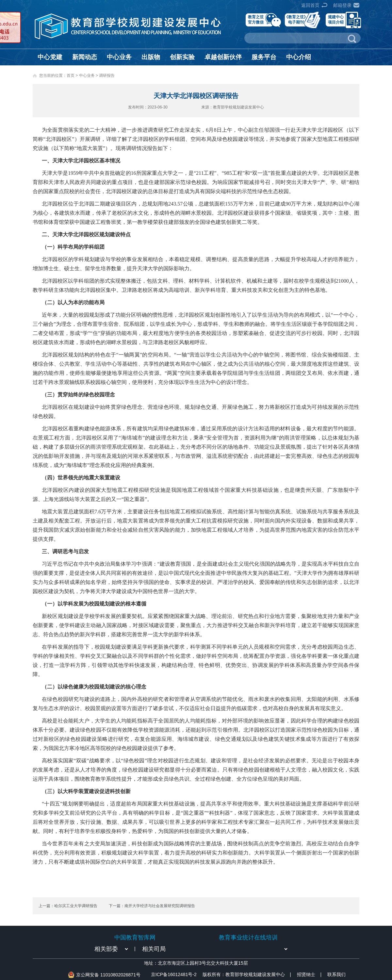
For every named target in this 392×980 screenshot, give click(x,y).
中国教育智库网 (135, 938)
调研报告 (107, 75)
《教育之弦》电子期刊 (296, 19)
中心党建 (50, 57)
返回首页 (310, 5)
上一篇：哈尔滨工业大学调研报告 (68, 906)
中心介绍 (299, 57)
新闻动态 (85, 57)
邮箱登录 (342, 5)
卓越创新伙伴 (223, 57)
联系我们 (336, 974)
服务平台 (264, 57)
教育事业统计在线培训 (248, 938)
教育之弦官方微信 (256, 19)
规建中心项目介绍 (336, 19)
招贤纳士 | (309, 974)
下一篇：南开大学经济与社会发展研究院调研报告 (152, 906)
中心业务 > (89, 75)
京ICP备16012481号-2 (174, 974)
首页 (71, 75)
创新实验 (182, 57)
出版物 (151, 57)
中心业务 (119, 57)
